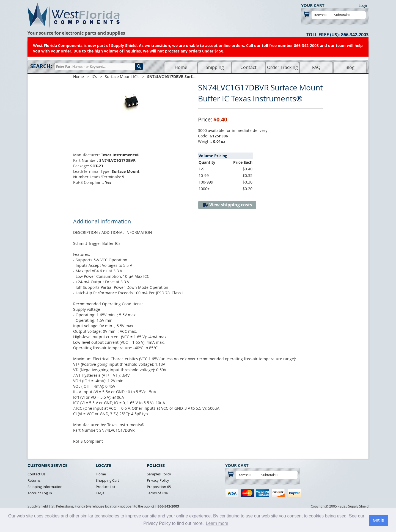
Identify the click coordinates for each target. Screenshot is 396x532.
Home (181, 67)
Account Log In (40, 493)
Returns (34, 480)
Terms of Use (157, 493)
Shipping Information (45, 487)
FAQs (100, 493)
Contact (248, 67)
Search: (41, 66)
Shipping (215, 67)
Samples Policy (159, 474)
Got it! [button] (378, 520)
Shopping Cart (107, 480)
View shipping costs (227, 205)
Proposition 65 (159, 487)
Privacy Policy (158, 480)
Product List (106, 487)
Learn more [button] (217, 523)
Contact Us (36, 474)
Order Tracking (282, 67)
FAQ (316, 67)
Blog (350, 67)
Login (364, 5)
